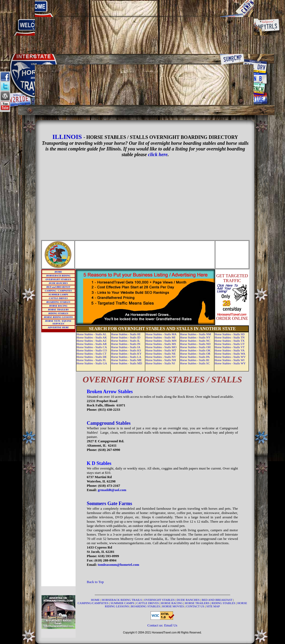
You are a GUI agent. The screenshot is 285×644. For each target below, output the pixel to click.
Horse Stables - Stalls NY (195, 337)
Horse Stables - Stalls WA (230, 354)
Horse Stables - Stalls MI (160, 337)
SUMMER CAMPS (58, 294)
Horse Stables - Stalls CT (92, 354)
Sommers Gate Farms (110, 503)
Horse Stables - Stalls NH (161, 360)
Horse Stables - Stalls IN (126, 344)
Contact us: (156, 625)
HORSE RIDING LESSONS (58, 317)
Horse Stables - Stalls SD (230, 334)
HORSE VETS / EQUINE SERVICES (58, 322)
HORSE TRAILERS (58, 310)
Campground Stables (109, 423)
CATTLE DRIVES (58, 298)
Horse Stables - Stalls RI (195, 360)
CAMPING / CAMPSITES (58, 291)
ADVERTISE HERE (58, 327)
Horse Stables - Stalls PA (195, 357)
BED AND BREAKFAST (217, 600)
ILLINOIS (67, 137)
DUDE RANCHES (58, 283)
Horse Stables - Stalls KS (126, 350)
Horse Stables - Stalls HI (126, 334)
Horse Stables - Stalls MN (161, 341)
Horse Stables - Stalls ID (126, 337)
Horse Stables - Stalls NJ (160, 363)
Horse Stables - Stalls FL (91, 360)
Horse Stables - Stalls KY (126, 354)
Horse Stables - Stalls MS (161, 344)
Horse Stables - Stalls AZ (92, 341)
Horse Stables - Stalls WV (230, 357)
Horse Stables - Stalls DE (92, 357)
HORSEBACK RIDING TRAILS (122, 600)
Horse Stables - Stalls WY (230, 363)
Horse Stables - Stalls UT (230, 344)
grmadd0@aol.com (112, 490)
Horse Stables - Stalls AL (92, 334)
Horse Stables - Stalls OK (195, 350)
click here (158, 155)
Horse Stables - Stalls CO (92, 350)
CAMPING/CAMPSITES (94, 603)
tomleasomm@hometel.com (118, 565)
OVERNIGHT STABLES (58, 279)
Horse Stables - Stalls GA (92, 363)
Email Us (171, 625)
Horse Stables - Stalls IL (125, 341)
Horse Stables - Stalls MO (161, 347)
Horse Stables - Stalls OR (195, 354)
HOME (58, 272)
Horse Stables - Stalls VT (230, 347)
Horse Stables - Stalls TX (230, 341)
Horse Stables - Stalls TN (230, 337)
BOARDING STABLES (58, 302)
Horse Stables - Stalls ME (126, 360)
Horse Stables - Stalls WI (230, 360)
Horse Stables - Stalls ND (195, 344)
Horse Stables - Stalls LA (126, 357)
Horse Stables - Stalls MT (161, 350)
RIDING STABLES (58, 313)
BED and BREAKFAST (58, 287)
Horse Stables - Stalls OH (195, 347)
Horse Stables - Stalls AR (92, 344)
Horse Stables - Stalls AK (92, 337)
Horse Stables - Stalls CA (92, 347)
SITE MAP (213, 606)
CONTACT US (195, 606)
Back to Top (95, 582)
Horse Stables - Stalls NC (195, 341)
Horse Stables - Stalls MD (126, 363)
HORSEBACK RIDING (58, 276)
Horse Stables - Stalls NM (196, 334)
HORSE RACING (58, 306)
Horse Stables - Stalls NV (161, 357)
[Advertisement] (144, 27)
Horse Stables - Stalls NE (161, 354)
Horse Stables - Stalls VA (230, 350)
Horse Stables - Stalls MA (161, 334)
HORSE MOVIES (173, 606)
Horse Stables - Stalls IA (126, 347)
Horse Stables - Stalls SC (195, 363)
